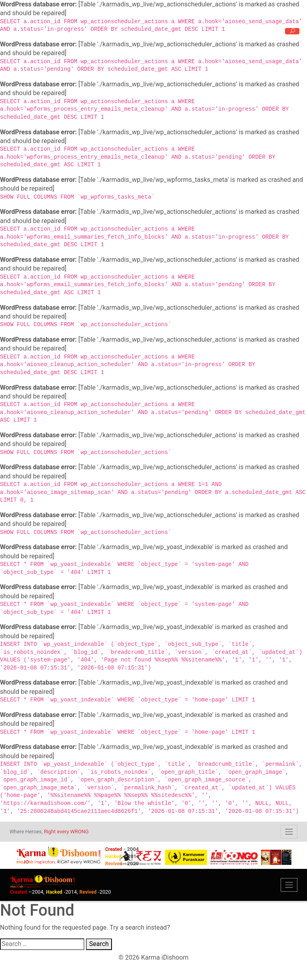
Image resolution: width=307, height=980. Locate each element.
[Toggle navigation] (289, 832)
